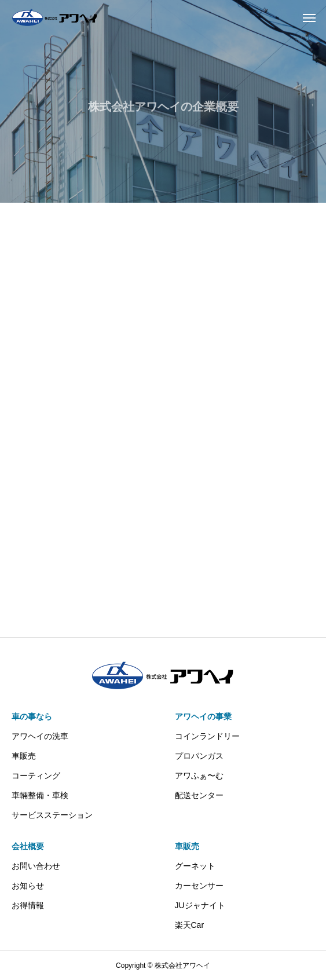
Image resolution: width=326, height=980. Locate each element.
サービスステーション (52, 815)
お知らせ (28, 886)
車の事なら (32, 716)
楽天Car (190, 925)
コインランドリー (207, 736)
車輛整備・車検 (40, 795)
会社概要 (28, 846)
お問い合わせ (36, 866)
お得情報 (28, 905)
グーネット (195, 866)
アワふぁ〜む (199, 776)
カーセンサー (199, 886)
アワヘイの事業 (203, 716)
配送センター (199, 795)
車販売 (24, 756)
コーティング (36, 776)
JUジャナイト (200, 905)
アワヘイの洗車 (40, 736)
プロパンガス (199, 756)
